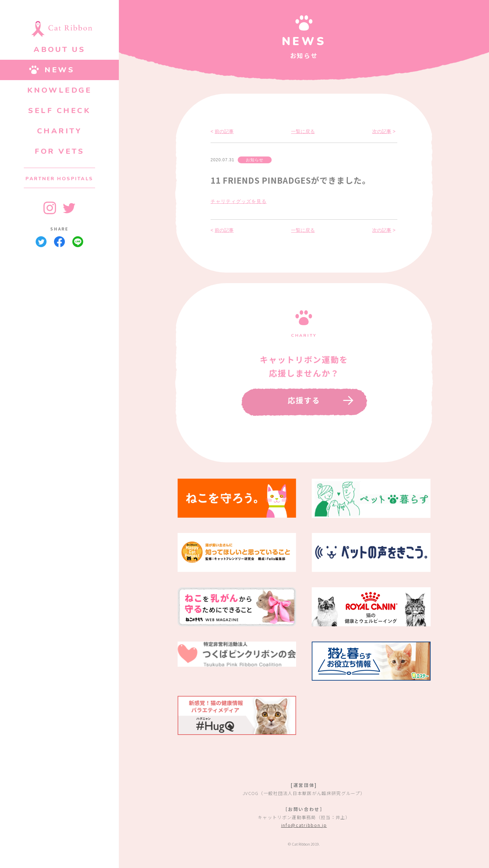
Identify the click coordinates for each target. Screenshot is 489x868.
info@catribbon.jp (304, 825)
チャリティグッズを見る (239, 201)
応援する (304, 400)
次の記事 (382, 131)
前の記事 (224, 131)
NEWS (59, 70)
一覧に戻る (303, 131)
